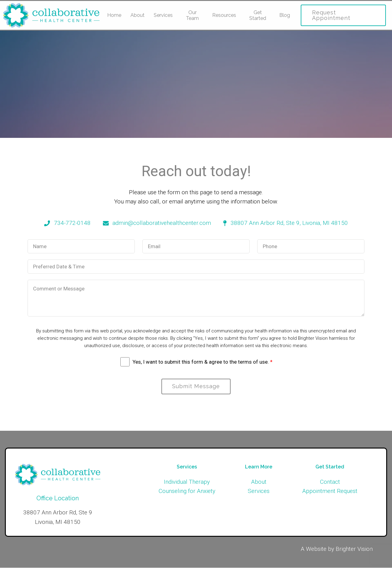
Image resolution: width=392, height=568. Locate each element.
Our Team (192, 15)
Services (163, 15)
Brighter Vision (354, 549)
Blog (285, 15)
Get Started (258, 15)
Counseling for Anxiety (187, 491)
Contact (330, 482)
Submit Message (196, 386)
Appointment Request (330, 491)
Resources (224, 15)
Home (114, 15)
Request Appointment (331, 15)
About (138, 15)
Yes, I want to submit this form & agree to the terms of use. (203, 362)
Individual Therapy (187, 482)
